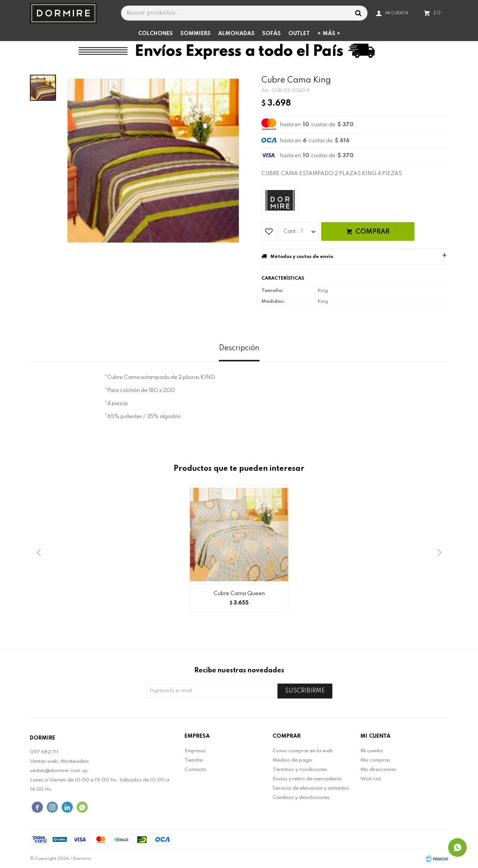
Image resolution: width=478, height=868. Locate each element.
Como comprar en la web (303, 751)
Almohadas (236, 34)
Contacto (195, 770)
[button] (439, 553)
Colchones (156, 34)
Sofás (271, 34)
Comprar (373, 232)
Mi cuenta (372, 751)
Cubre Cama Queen (239, 594)
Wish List (371, 779)
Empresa (195, 751)
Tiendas (194, 760)
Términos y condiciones (300, 770)
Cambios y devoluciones (301, 798)
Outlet (299, 34)
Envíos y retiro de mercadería (307, 779)
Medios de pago (292, 760)
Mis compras (375, 760)
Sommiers (195, 34)
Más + (331, 34)
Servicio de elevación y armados (311, 788)
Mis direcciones (378, 770)
